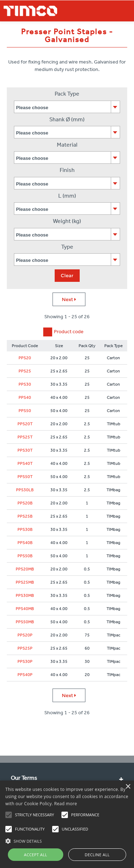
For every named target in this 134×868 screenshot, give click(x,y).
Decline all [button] (97, 855)
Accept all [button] (36, 855)
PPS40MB (25, 609)
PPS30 (25, 384)
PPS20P (25, 635)
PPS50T (25, 477)
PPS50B (25, 556)
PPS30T (25, 450)
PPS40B (25, 543)
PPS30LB (25, 490)
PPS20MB (25, 569)
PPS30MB (25, 595)
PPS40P (25, 675)
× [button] (128, 787)
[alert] (67, 824)
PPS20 (25, 358)
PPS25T (25, 437)
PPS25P (25, 648)
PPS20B (25, 503)
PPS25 (25, 371)
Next (69, 299)
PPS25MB (25, 582)
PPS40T (25, 463)
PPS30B (25, 529)
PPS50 (25, 411)
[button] (67, 840)
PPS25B (25, 516)
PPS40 (25, 397)
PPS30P (25, 661)
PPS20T (25, 424)
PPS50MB (25, 622)
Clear (67, 275)
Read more (66, 804)
